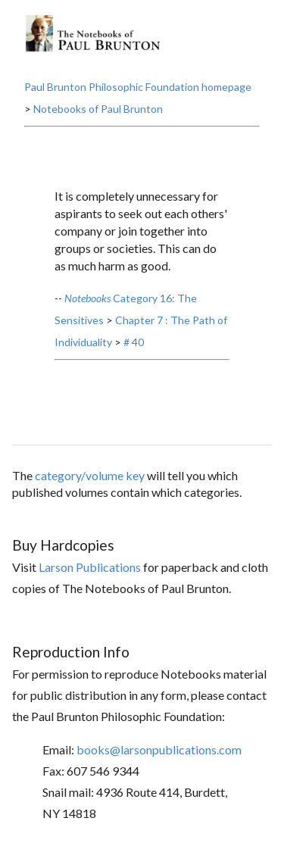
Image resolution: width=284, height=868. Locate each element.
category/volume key (90, 475)
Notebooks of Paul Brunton (98, 109)
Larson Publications (90, 567)
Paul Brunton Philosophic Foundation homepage (138, 87)
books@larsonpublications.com (159, 749)
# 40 (134, 342)
